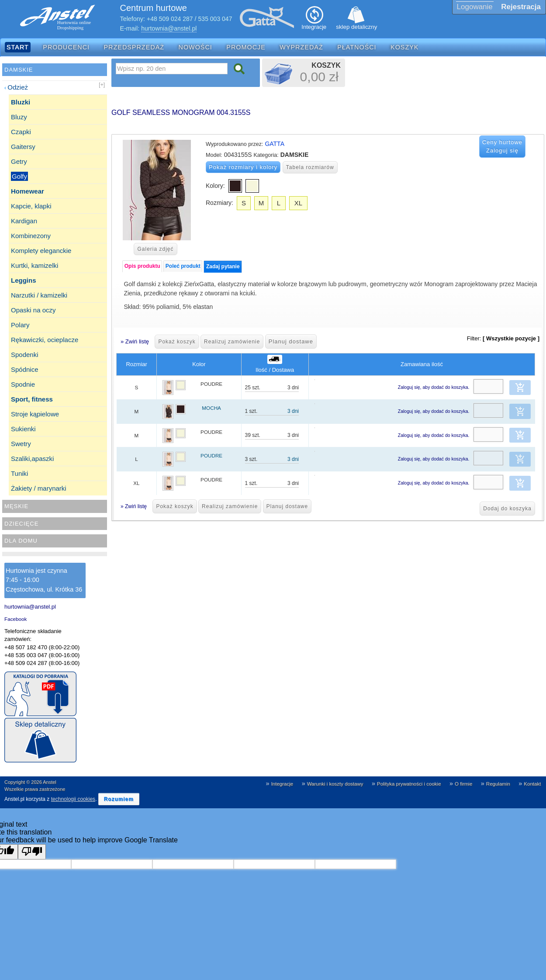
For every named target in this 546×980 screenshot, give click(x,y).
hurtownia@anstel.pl (169, 28)
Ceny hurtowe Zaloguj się (502, 147)
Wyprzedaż (301, 47)
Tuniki (19, 473)
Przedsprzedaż (134, 47)
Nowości (195, 47)
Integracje (282, 784)
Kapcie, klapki (31, 206)
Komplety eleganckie (41, 251)
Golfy (19, 176)
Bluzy (19, 117)
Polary (20, 325)
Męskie (16, 506)
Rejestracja (521, 7)
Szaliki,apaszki (32, 459)
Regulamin (498, 784)
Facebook (16, 619)
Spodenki (25, 355)
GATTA (275, 144)
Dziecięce (21, 524)
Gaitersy (23, 147)
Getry (19, 161)
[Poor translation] (32, 852)
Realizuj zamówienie (232, 342)
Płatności (357, 47)
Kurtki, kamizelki (35, 265)
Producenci (66, 47)
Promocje (246, 47)
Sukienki (23, 429)
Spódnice (25, 369)
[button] (520, 388)
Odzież (18, 87)
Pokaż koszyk (177, 342)
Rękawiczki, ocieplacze (45, 340)
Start (18, 47)
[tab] (142, 266)
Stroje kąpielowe (35, 414)
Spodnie (23, 384)
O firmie (463, 784)
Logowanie (475, 7)
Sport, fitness (32, 399)
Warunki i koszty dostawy (335, 784)
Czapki (21, 132)
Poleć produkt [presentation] (183, 266)
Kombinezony (31, 236)
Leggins (24, 280)
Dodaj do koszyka (507, 509)
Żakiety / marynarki (39, 488)
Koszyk (404, 47)
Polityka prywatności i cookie (409, 784)
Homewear (28, 191)
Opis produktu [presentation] (142, 266)
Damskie (19, 70)
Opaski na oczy (33, 310)
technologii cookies (73, 799)
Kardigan (24, 221)
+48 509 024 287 (170, 19)
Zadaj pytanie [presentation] (223, 267)
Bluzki (21, 102)
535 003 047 (215, 19)
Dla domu (21, 541)
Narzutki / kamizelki (39, 295)
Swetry (21, 444)
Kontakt (532, 784)
